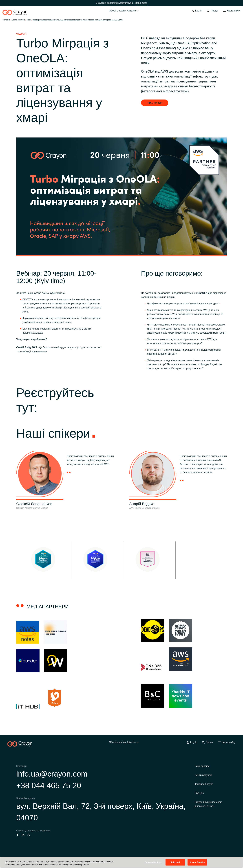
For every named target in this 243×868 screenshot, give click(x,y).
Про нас (199, 793)
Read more (141, 3)
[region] (122, 862)
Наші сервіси (202, 766)
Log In (197, 11)
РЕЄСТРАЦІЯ (155, 103)
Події (29, 20)
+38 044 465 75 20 (49, 786)
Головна (7, 20)
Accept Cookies (197, 862)
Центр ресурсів (203, 775)
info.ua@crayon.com (52, 774)
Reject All (175, 862)
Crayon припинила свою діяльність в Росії (208, 804)
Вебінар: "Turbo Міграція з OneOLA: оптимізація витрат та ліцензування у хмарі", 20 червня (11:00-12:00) (78, 20)
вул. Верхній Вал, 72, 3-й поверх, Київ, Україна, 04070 (101, 812)
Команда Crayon (204, 784)
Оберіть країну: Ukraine (124, 11)
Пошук (213, 11)
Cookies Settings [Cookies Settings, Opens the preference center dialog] (153, 862)
